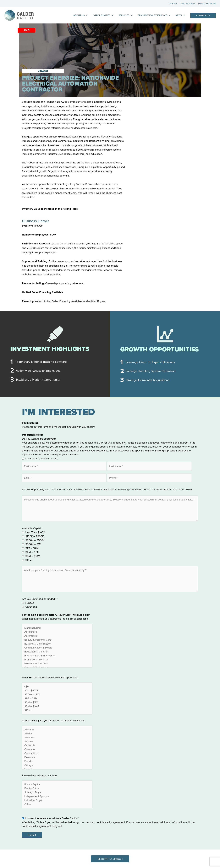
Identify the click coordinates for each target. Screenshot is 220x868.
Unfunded (31, 607)
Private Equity (57, 785)
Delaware (57, 758)
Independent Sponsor (57, 797)
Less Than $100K (35, 533)
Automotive (57, 636)
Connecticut (57, 754)
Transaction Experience (155, 15)
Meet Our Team (207, 4)
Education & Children (57, 652)
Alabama (57, 730)
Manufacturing (57, 628)
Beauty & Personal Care (57, 640)
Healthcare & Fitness (57, 664)
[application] (90, 15)
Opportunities (106, 15)
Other (57, 805)
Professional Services (57, 660)
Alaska (57, 734)
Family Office (57, 789)
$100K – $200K (35, 537)
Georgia (57, 766)
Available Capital (32, 529)
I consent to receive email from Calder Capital (52, 819)
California (57, 746)
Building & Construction (57, 644)
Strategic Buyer (57, 793)
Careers (174, 4)
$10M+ (29, 560)
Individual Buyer (57, 801)
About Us (84, 15)
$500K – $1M (33, 544)
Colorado (57, 750)
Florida (57, 762)
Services (127, 15)
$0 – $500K (57, 691)
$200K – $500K (35, 541)
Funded (30, 603)
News (180, 15)
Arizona (57, 742)
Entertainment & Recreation (57, 656)
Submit (32, 836)
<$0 (57, 687)
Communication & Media (57, 648)
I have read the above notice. (43, 459)
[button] (203, 15)
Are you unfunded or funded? (40, 600)
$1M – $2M (32, 548)
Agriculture (57, 632)
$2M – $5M (32, 552)
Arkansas (57, 738)
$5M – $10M (33, 556)
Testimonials (188, 4)
